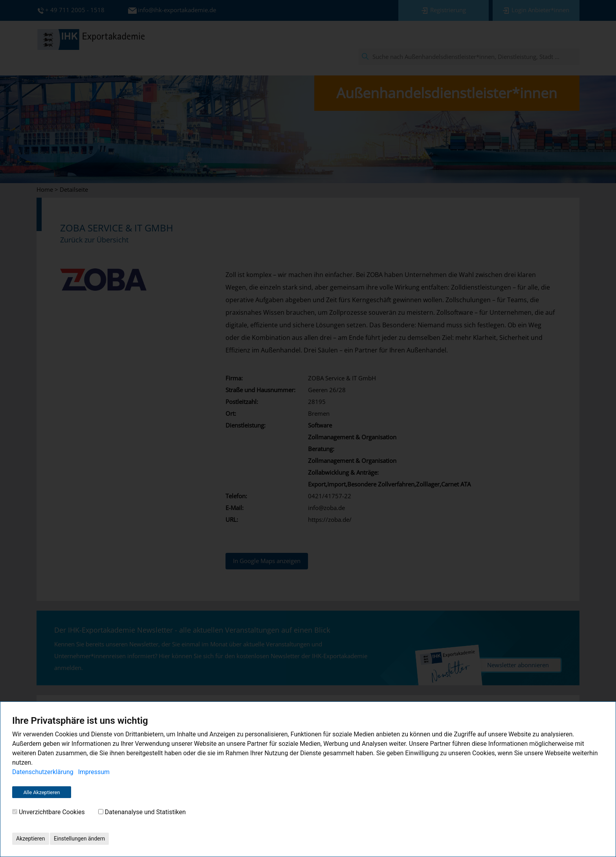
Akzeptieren (31, 839)
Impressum (94, 772)
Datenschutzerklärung (43, 772)
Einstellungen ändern (79, 839)
